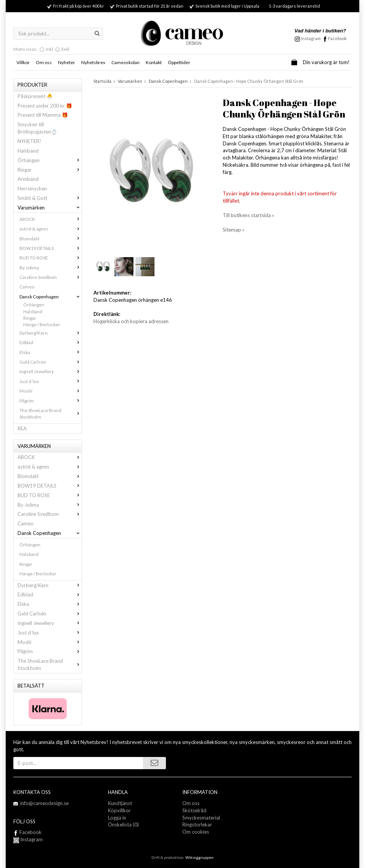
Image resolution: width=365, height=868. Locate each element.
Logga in (117, 818)
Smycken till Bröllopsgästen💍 (37, 128)
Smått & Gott (50, 198)
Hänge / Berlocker (42, 324)
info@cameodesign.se (44, 803)
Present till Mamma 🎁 (43, 115)
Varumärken (50, 208)
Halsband (28, 151)
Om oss (44, 62)
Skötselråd (194, 810)
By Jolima (51, 268)
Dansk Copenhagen (51, 297)
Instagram (28, 839)
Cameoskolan (125, 62)
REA (22, 428)
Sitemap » (234, 230)
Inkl (49, 49)
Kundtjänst (120, 803)
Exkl (65, 49)
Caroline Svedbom (51, 277)
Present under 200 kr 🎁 (45, 106)
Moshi (51, 391)
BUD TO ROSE (51, 258)
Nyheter (67, 62)
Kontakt (154, 62)
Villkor (23, 62)
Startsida (102, 81)
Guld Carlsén (51, 362)
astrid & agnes (51, 229)
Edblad (51, 342)
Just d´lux (51, 381)
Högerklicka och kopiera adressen (131, 321)
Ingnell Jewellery (51, 371)
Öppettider (179, 62)
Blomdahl (51, 239)
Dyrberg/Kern (51, 333)
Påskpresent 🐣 (35, 96)
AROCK (51, 219)
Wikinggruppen (199, 857)
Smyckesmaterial (201, 818)
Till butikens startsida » (248, 215)
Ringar (50, 170)
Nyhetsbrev (93, 62)
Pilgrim (51, 401)
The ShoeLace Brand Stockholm (51, 414)
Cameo (27, 287)
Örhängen (50, 160)
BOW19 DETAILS (51, 248)
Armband (28, 179)
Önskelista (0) (123, 825)
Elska (51, 352)
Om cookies (196, 832)
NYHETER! (29, 141)
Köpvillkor (119, 810)
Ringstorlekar (197, 825)
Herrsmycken (32, 188)
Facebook (337, 38)
